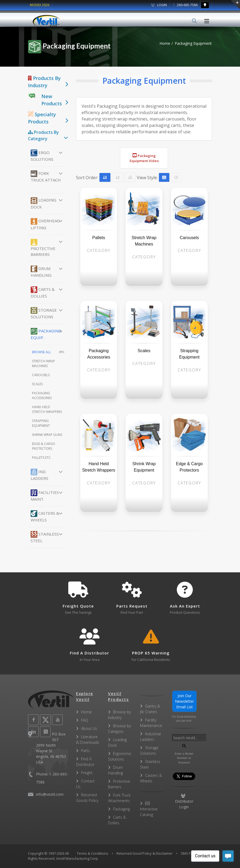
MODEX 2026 (40, 5)
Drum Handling (41, 272)
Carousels (41, 375)
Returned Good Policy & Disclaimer (145, 853)
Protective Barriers (43, 248)
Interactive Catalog (149, 809)
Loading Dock (43, 203)
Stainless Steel (45, 537)
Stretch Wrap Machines (43, 363)
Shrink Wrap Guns (47, 435)
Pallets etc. (42, 458)
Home (165, 43)
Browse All (48, 352)
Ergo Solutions (42, 156)
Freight (87, 773)
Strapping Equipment (41, 423)
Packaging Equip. (46, 334)
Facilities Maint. (45, 496)
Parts (85, 751)
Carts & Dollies (43, 292)
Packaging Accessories (42, 395)
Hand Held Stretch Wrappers (47, 409)
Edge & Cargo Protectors (44, 446)
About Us (89, 728)
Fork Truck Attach (46, 176)
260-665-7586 (185, 5)
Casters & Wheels (45, 516)
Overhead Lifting (45, 224)
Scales (37, 384)
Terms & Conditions (93, 853)
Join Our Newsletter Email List (184, 701)
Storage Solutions (44, 313)
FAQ (85, 720)
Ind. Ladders (39, 475)
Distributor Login (184, 802)
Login (159, 5)
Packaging (121, 809)
